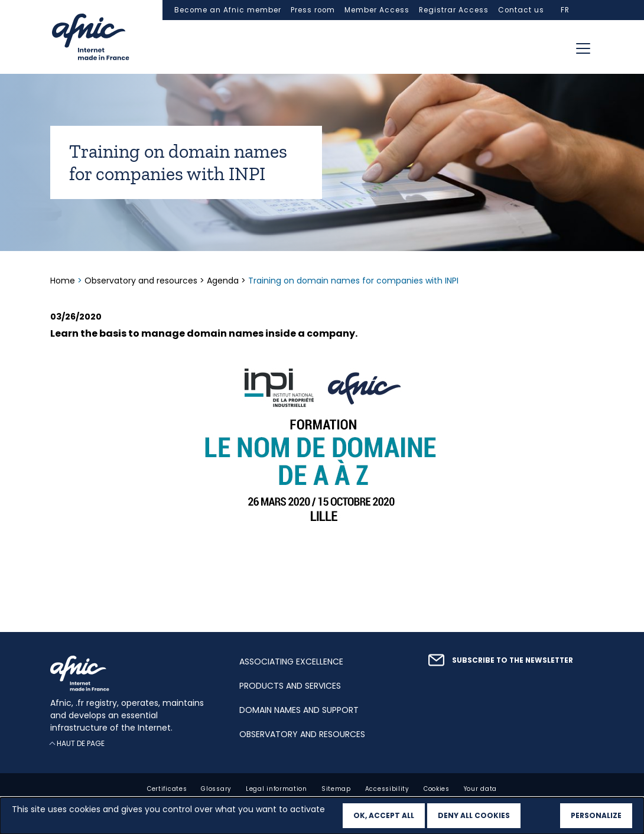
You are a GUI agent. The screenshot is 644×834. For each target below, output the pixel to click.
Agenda (223, 281)
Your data (480, 789)
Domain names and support (299, 710)
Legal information (277, 789)
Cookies (437, 789)
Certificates (167, 789)
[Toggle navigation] (583, 48)
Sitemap (336, 789)
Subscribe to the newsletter (513, 660)
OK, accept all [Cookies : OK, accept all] (384, 815)
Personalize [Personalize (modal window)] (596, 815)
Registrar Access (454, 10)
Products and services (290, 686)
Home (64, 281)
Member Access (377, 10)
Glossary (216, 789)
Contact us (521, 10)
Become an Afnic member (228, 10)
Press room (313, 10)
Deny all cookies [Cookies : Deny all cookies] (474, 815)
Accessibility (387, 789)
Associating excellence (291, 662)
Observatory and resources (141, 281)
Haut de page (81, 743)
